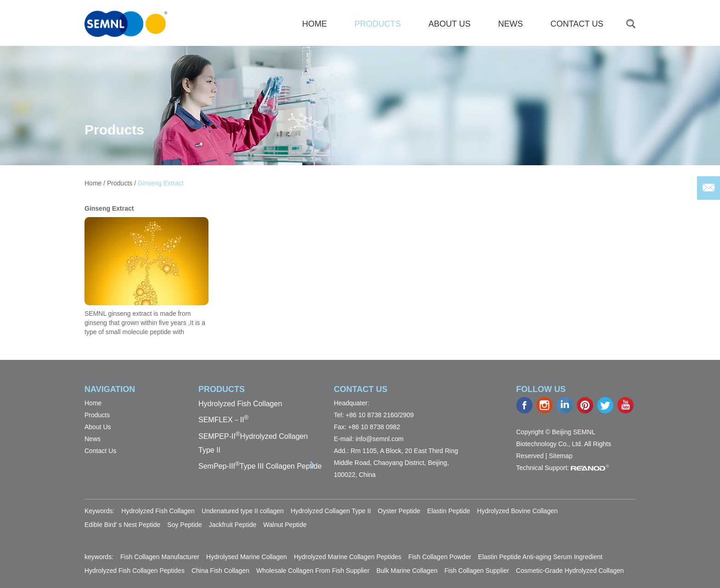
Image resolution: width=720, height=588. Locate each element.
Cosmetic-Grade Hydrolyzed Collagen (570, 571)
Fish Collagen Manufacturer (160, 557)
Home (93, 183)
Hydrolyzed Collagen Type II (331, 511)
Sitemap (560, 456)
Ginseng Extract (161, 183)
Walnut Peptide (285, 525)
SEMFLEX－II (223, 420)
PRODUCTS (222, 389)
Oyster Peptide (399, 511)
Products (378, 24)
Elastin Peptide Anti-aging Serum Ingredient (540, 557)
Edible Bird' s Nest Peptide (122, 525)
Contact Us (577, 24)
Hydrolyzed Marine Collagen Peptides (348, 557)
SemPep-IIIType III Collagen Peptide (260, 466)
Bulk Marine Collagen (407, 571)
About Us (450, 24)
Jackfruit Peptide (233, 525)
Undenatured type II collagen (243, 511)
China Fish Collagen (220, 571)
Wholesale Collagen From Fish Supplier (313, 571)
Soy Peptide (185, 525)
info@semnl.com (379, 439)
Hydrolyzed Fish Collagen (240, 404)
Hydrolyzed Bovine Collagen (517, 511)
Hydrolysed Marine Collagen (247, 557)
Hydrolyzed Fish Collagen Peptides (135, 571)
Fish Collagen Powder (440, 557)
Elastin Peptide (448, 511)
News (511, 24)
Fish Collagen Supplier (477, 571)
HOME (315, 24)
